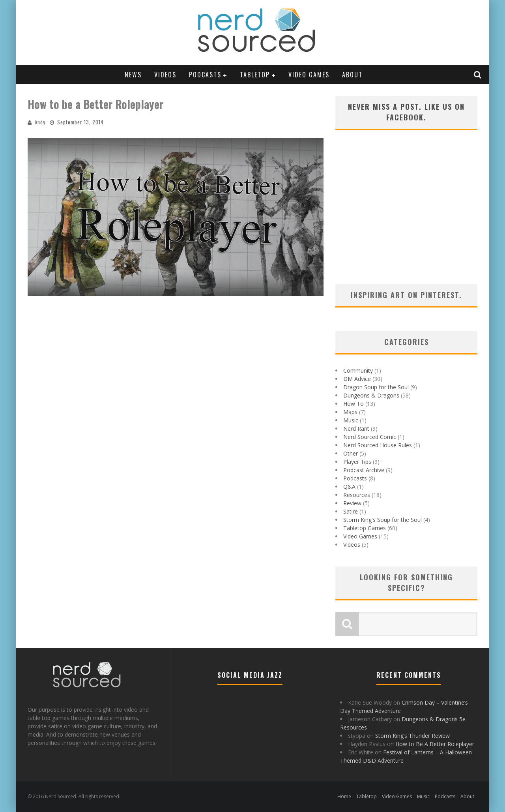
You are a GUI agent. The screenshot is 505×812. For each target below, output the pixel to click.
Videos (165, 75)
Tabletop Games (365, 528)
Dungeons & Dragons (371, 395)
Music (351, 420)
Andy (40, 122)
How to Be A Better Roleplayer (435, 744)
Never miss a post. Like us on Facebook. (406, 112)
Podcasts (205, 75)
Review (352, 503)
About (352, 75)
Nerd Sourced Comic (370, 437)
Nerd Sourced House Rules (378, 445)
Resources (357, 495)
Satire (351, 511)
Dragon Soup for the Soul (376, 387)
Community (358, 370)
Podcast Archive (364, 470)
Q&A (349, 487)
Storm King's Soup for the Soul (382, 520)
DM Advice (357, 379)
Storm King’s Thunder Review (412, 736)
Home (344, 796)
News (133, 75)
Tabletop (255, 75)
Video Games (309, 75)
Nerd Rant (356, 429)
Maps (350, 412)
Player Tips (357, 462)
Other (351, 453)
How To (353, 404)
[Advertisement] (406, 217)
